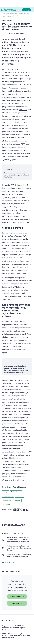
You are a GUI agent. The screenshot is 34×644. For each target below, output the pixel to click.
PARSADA (23, 110)
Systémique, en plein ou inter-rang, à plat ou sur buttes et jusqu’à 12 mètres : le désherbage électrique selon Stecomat (16, 369)
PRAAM (25, 128)
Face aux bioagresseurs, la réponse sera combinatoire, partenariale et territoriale (17, 175)
